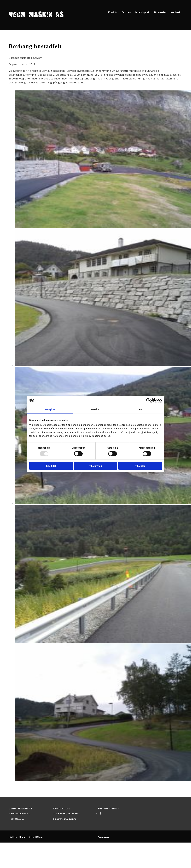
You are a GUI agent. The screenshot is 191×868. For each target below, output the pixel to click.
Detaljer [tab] (96, 409)
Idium (22, 837)
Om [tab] (141, 409)
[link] (160, 13)
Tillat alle (140, 466)
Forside (112, 13)
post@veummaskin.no (66, 819)
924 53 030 (61, 814)
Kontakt (175, 13)
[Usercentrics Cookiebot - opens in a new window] (148, 400)
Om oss (126, 13)
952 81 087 (73, 814)
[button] (125, 13)
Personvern (104, 837)
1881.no (38, 837)
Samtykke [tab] (50, 409)
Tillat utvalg (95, 466)
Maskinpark (142, 13)
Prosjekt (159, 13)
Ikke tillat (51, 466)
